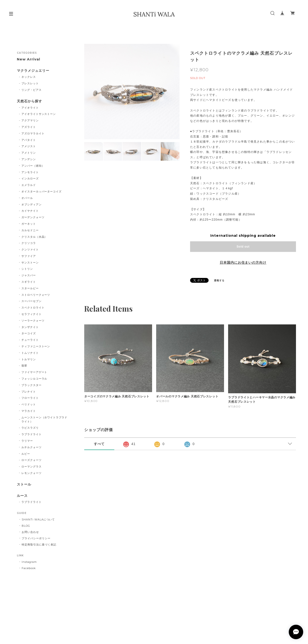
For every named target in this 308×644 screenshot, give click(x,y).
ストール (24, 484)
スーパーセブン (32, 301)
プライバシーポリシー (36, 538)
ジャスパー (29, 275)
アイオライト (30, 108)
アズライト (29, 127)
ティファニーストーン (36, 346)
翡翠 (24, 366)
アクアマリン (30, 120)
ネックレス (29, 77)
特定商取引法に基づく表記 (39, 545)
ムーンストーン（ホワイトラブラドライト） (44, 419)
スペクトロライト (33, 308)
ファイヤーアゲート (34, 372)
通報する (219, 280)
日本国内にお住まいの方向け (243, 263)
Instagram (29, 562)
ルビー (26, 454)
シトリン (27, 269)
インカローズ (30, 178)
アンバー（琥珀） (33, 166)
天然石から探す (29, 101)
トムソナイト (30, 353)
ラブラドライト (32, 434)
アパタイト (29, 140)
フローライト (30, 398)
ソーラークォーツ (33, 321)
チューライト (30, 340)
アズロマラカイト (33, 133)
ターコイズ (29, 333)
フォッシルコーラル (34, 379)
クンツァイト (30, 250)
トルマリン (29, 359)
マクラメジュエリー (33, 71)
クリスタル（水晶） (34, 237)
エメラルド (29, 185)
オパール (27, 198)
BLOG (26, 526)
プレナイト (29, 392)
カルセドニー (30, 230)
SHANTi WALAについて (38, 519)
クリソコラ (29, 243)
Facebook (29, 568)
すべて (99, 444)
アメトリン (29, 153)
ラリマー (27, 441)
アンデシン (29, 159)
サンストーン (30, 263)
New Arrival (29, 59)
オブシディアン (32, 204)
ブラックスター (32, 385)
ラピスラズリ (30, 428)
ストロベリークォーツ (36, 295)
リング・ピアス (32, 90)
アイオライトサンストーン (39, 114)
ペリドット (29, 404)
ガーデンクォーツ (33, 217)
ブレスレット (30, 83)
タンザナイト (30, 327)
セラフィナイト (32, 314)
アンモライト (30, 172)
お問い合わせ (30, 532)
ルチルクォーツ (32, 447)
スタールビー (30, 288)
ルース (22, 496)
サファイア (29, 256)
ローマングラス (32, 467)
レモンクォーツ (32, 473)
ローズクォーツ (32, 460)
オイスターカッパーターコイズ (42, 191)
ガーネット (29, 224)
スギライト (29, 282)
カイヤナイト (30, 211)
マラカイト (29, 411)
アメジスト (29, 146)
